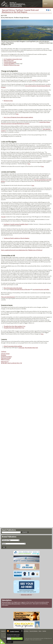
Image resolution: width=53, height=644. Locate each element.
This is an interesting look (8, 297)
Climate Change (5, 354)
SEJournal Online (6, 602)
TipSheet (4, 352)
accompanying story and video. (41, 289)
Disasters (4, 355)
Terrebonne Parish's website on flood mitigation (16, 238)
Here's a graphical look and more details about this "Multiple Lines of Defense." (22, 250)
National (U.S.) (5, 362)
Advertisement (26, 579)
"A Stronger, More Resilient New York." (28, 348)
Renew (40, 631)
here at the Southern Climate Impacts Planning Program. (26, 87)
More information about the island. (13, 288)
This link (3, 217)
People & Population (6, 357)
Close (22, 631)
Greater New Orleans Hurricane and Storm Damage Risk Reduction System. (26, 123)
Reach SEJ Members (34, 631)
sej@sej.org (6, 637)
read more (10, 642)
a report (34, 80)
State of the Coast (9, 61)
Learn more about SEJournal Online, (11, 604)
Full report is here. (8, 101)
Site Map (44, 631)
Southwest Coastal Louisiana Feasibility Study (16, 224)
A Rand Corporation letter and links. (13, 346)
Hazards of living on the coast (12, 65)
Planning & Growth (6, 358)
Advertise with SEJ (26, 595)
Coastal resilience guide (10, 62)
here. (17, 114)
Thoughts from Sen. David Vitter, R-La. (14, 328)
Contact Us (3, 631)
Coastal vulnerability (9, 64)
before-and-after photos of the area (20, 289)
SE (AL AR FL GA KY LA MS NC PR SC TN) (11, 363)
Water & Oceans (5, 360)
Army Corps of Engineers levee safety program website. (18, 117)
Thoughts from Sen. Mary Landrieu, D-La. (15, 326)
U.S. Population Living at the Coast (13, 59)
